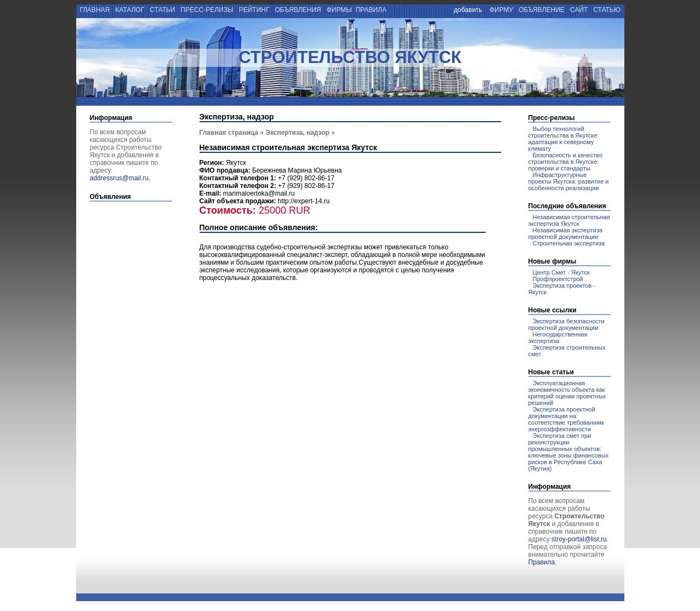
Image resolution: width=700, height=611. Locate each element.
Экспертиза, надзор (297, 133)
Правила (542, 562)
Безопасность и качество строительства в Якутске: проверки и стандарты (566, 162)
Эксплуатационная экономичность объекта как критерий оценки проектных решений (567, 393)
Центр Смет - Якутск (561, 272)
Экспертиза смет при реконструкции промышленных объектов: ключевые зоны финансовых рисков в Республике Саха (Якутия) (569, 452)
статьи (163, 10)
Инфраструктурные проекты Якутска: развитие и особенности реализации (569, 181)
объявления (298, 10)
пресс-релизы (207, 10)
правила (371, 10)
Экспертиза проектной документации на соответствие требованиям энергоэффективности (566, 419)
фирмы (339, 10)
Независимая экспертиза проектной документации (566, 233)
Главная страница (229, 133)
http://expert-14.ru (304, 201)
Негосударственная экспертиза (558, 338)
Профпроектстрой (558, 279)
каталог (130, 10)
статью (608, 10)
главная (94, 10)
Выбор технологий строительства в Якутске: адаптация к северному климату (564, 139)
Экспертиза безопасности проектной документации (567, 324)
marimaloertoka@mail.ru (259, 193)
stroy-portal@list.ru (579, 539)
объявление (542, 10)
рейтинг (254, 10)
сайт (579, 10)
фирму (502, 10)
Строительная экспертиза (569, 243)
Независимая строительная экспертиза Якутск (569, 220)
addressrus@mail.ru (119, 178)
